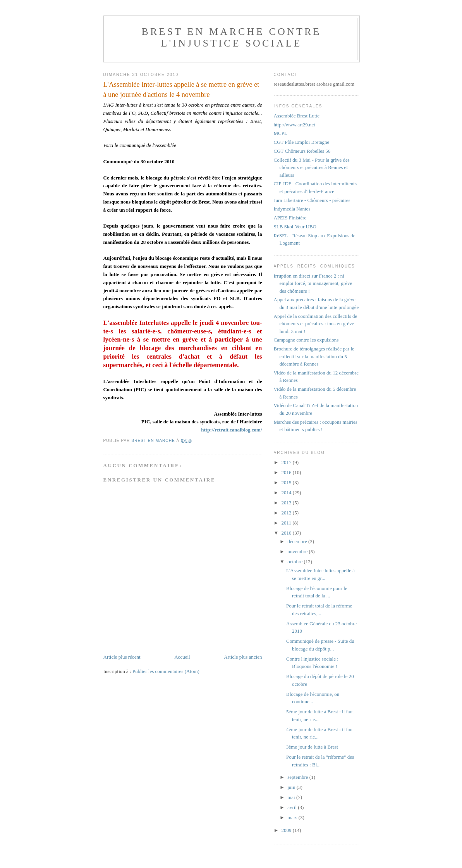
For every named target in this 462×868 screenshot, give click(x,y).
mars (293, 817)
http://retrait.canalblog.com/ (231, 430)
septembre (298, 777)
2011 (287, 523)
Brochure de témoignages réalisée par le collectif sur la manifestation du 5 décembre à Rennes (314, 356)
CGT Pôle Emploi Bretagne (302, 142)
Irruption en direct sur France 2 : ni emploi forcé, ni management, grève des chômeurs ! (313, 283)
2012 (287, 513)
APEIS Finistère (290, 218)
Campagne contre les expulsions (306, 340)
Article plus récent (122, 657)
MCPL (281, 133)
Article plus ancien (243, 657)
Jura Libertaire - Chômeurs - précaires (312, 200)
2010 (287, 533)
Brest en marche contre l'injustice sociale (231, 37)
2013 (287, 503)
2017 (287, 462)
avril (293, 807)
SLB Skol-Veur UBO (295, 227)
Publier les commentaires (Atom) (166, 671)
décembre (298, 541)
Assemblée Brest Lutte (297, 116)
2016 (287, 472)
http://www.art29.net (295, 125)
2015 (287, 482)
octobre (295, 562)
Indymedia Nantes (292, 209)
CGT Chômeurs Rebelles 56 (302, 151)
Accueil (182, 657)
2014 (287, 493)
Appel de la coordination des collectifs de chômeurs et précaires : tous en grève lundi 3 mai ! (316, 324)
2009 (287, 830)
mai (292, 797)
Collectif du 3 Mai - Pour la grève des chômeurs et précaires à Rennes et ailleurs (312, 167)
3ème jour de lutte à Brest (312, 747)
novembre (298, 551)
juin (292, 787)
